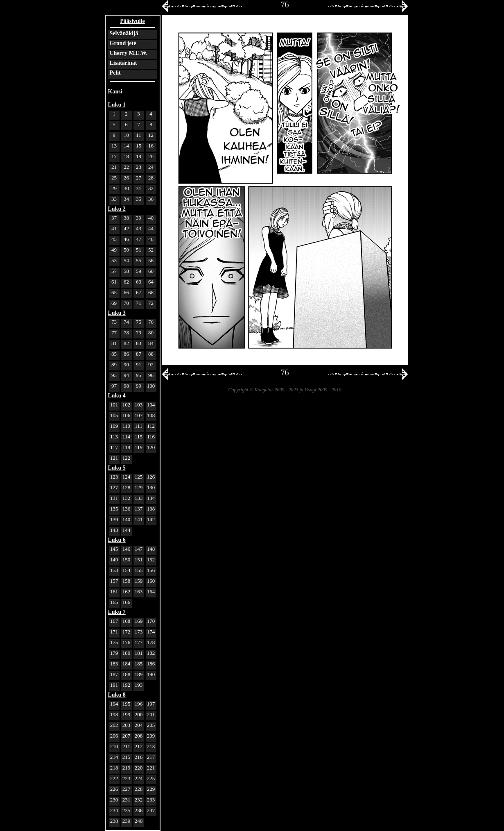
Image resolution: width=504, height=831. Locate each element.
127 (114, 487)
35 (139, 199)
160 (151, 581)
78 (126, 333)
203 (127, 725)
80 (151, 333)
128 (127, 487)
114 (126, 437)
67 (139, 292)
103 (139, 405)
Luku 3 (117, 313)
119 (139, 447)
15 (139, 146)
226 (114, 789)
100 (151, 386)
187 (114, 674)
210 (114, 746)
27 (139, 178)
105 (114, 415)
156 (151, 570)
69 (114, 303)
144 (127, 530)
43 (139, 228)
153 (114, 570)
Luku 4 (117, 396)
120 (151, 447)
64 (151, 282)
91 (139, 364)
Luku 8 (117, 695)
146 (127, 549)
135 (114, 509)
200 (139, 714)
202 (114, 725)
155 (139, 570)
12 (151, 135)
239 (127, 821)
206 (114, 736)
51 (139, 250)
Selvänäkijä (124, 33)
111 (139, 426)
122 (127, 458)
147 (139, 549)
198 (114, 714)
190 (151, 674)
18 (126, 156)
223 (127, 778)
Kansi (115, 92)
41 (114, 228)
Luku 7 (117, 612)
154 (127, 570)
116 (151, 437)
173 (139, 632)
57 (114, 271)
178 (151, 642)
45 (114, 239)
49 (114, 250)
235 (127, 810)
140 (127, 519)
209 (151, 736)
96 (151, 375)
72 (151, 303)
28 (151, 178)
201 (151, 714)
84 (151, 343)
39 (139, 218)
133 (139, 498)
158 (127, 581)
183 (114, 664)
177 (139, 642)
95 (139, 375)
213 (151, 746)
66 (126, 292)
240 (139, 821)
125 (139, 477)
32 (151, 188)
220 (139, 768)
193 (139, 685)
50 (126, 250)
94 (126, 375)
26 (126, 178)
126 (151, 477)
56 (151, 260)
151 (139, 560)
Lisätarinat (123, 63)
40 (151, 218)
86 (126, 354)
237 (151, 810)
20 (151, 156)
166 (127, 602)
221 (151, 768)
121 (114, 458)
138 (151, 509)
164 (151, 591)
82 (126, 343)
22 (126, 167)
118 (126, 447)
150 (127, 560)
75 (139, 322)
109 (114, 426)
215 (127, 757)
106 (127, 415)
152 (151, 560)
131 (114, 498)
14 (126, 146)
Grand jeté (123, 43)
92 (151, 364)
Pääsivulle (132, 21)
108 (151, 415)
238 (114, 821)
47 (139, 239)
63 (139, 282)
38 (126, 218)
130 (151, 487)
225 (151, 778)
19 (139, 156)
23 (139, 167)
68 (151, 292)
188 (127, 674)
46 (126, 239)
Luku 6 (117, 540)
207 (127, 736)
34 (126, 199)
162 (127, 591)
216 (139, 757)
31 (139, 188)
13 (114, 146)
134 (151, 498)
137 (139, 509)
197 (151, 704)
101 (114, 405)
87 (139, 354)
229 (151, 789)
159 (139, 581)
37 (114, 218)
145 (114, 549)
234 (114, 810)
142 (151, 519)
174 (151, 632)
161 (114, 591)
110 (126, 426)
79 (139, 333)
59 (139, 271)
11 (139, 135)
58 (126, 271)
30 (126, 188)
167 (114, 621)
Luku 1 (117, 105)
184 (127, 664)
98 (126, 386)
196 (139, 704)
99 (139, 386)
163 (139, 591)
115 (139, 437)
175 (114, 642)
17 (114, 156)
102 (127, 405)
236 (139, 810)
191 (114, 685)
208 (139, 736)
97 (114, 386)
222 (114, 778)
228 (139, 789)
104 (151, 405)
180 (127, 653)
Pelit (115, 73)
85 (114, 354)
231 (127, 800)
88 (151, 354)
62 (126, 282)
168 (127, 621)
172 (127, 632)
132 (127, 498)
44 (151, 228)
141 (139, 519)
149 (114, 560)
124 (127, 477)
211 (126, 746)
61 (114, 282)
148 (151, 549)
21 (114, 167)
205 (151, 725)
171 (114, 632)
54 (126, 260)
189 (139, 674)
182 (151, 653)
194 (114, 704)
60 (151, 271)
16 (151, 146)
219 (127, 768)
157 (114, 581)
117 (114, 447)
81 (114, 343)
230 (114, 800)
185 (139, 664)
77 (114, 333)
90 (126, 364)
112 (151, 426)
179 (114, 653)
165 (114, 602)
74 (126, 322)
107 (139, 415)
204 (139, 725)
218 (114, 768)
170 (151, 621)
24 (151, 167)
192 (127, 685)
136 (127, 509)
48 (151, 239)
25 (114, 178)
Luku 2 (117, 209)
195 (127, 704)
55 (139, 260)
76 (151, 322)
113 (114, 437)
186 (151, 664)
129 (139, 487)
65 (114, 292)
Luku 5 (117, 468)
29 (114, 188)
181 (139, 653)
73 (114, 322)
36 (151, 199)
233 (151, 800)
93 (114, 375)
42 (126, 228)
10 (126, 135)
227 (127, 789)
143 (114, 530)
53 (114, 260)
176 (127, 642)
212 (139, 746)
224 (139, 778)
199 (127, 714)
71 (139, 303)
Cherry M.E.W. (129, 53)
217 (151, 757)
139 (114, 519)
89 (114, 364)
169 (139, 621)
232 (139, 800)
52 (151, 250)
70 (126, 303)
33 (114, 199)
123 (114, 477)
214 (114, 757)
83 (139, 343)
